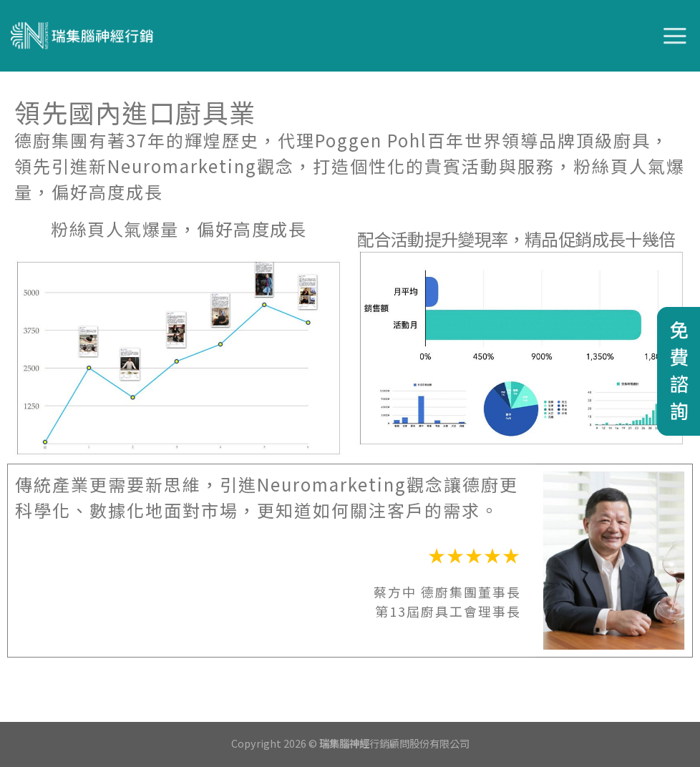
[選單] (676, 36)
